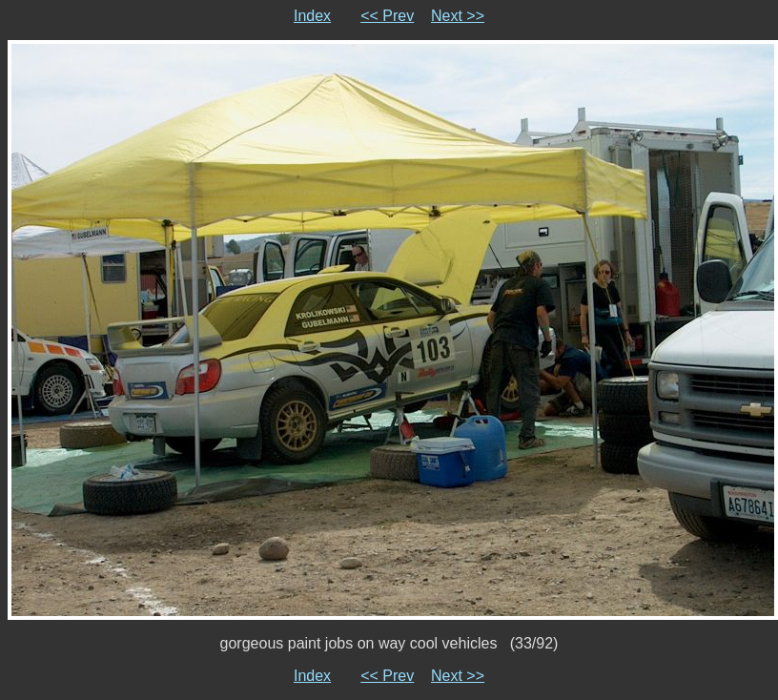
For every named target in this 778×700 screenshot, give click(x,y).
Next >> (458, 16)
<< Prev (387, 16)
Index (312, 16)
